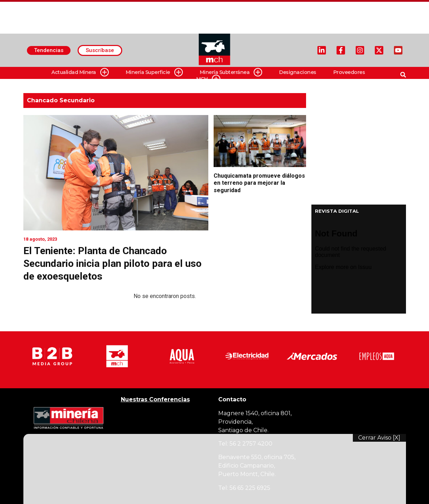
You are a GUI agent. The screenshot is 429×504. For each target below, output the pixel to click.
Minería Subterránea (231, 72)
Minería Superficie (154, 72)
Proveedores (349, 72)
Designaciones (298, 72)
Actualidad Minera (80, 72)
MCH (208, 79)
